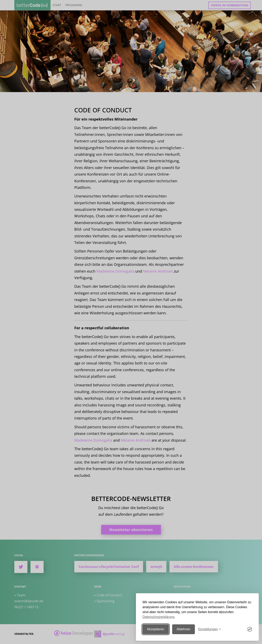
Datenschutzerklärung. (159, 617)
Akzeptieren (156, 629)
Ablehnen (184, 629)
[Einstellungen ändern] (209, 629)
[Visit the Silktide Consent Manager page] (250, 629)
